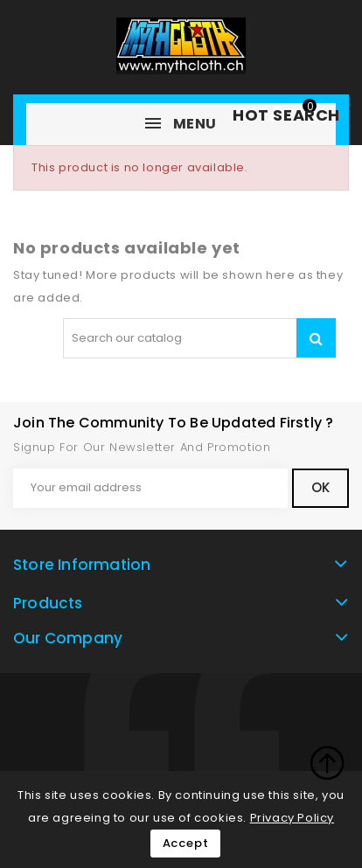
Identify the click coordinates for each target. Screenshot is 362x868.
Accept (186, 843)
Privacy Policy (292, 818)
